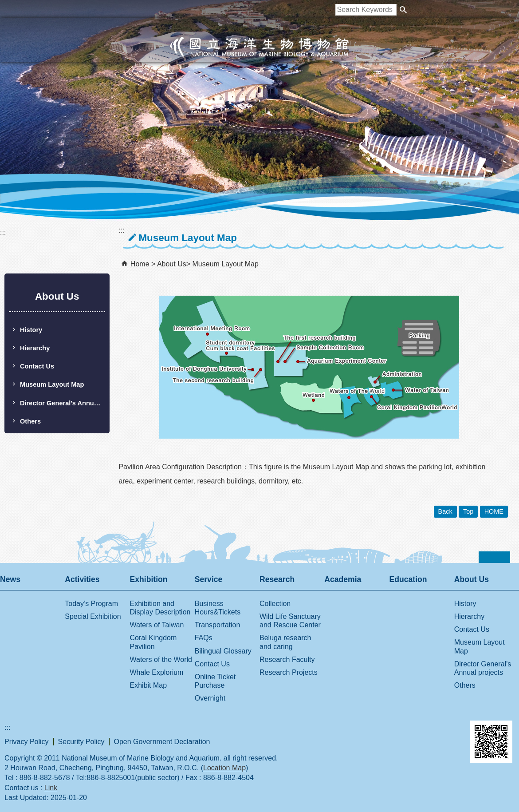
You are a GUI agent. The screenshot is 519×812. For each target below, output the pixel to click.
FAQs (204, 638)
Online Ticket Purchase (215, 681)
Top (468, 511)
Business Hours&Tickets (218, 608)
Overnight (210, 698)
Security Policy (81, 742)
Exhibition (149, 579)
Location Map (224, 768)
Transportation (218, 625)
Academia (343, 579)
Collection (275, 604)
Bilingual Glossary (223, 651)
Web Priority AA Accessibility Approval (428, 732)
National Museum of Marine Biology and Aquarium (259, 47)
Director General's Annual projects (62, 403)
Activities (82, 579)
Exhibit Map (149, 685)
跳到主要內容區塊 (5, 5)
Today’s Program (91, 604)
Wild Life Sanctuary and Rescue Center (290, 621)
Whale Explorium (157, 672)
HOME (494, 511)
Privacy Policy (27, 742)
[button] (403, 10)
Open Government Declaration (162, 742)
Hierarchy (35, 348)
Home (140, 264)
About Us (172, 264)
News (10, 579)
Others (30, 421)
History (31, 330)
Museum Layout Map (52, 384)
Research (277, 579)
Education (408, 579)
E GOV (381, 731)
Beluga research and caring (285, 642)
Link (51, 788)
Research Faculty (287, 660)
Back (445, 511)
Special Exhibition (93, 616)
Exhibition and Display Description (160, 608)
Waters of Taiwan (157, 625)
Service (209, 579)
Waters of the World (161, 660)
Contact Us (37, 366)
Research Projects (289, 672)
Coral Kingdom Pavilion (153, 642)
